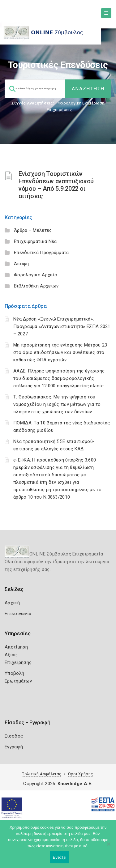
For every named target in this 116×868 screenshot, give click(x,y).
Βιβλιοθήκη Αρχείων (36, 286)
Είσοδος (14, 736)
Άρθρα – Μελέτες (33, 230)
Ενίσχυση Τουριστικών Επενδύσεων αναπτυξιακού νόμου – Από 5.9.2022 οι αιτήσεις (56, 185)
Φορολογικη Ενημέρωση (81, 103)
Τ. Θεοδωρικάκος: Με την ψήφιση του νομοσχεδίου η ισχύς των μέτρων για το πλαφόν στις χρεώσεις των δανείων (57, 404)
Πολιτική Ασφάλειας (41, 774)
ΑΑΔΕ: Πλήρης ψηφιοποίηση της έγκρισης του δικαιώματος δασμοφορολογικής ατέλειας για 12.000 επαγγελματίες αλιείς (59, 378)
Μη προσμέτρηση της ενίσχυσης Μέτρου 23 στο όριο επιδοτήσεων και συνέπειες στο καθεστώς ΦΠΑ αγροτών (60, 352)
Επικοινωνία (18, 614)
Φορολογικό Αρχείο (36, 275)
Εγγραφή (14, 747)
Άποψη (21, 264)
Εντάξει (60, 857)
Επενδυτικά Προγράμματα (41, 253)
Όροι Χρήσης (80, 774)
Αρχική (12, 603)
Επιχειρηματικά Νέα (35, 241)
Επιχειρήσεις (59, 110)
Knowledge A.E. (75, 784)
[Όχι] (108, 847)
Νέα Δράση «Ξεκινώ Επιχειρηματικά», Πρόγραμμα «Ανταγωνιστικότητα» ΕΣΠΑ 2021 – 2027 (62, 326)
